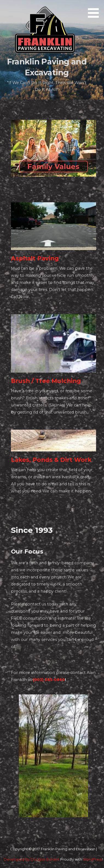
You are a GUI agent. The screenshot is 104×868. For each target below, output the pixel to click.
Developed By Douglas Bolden (32, 859)
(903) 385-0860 (49, 680)
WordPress (93, 859)
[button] (95, 10)
